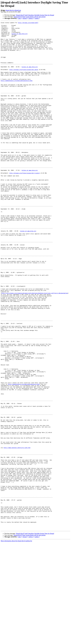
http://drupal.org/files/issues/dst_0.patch (25, 203)
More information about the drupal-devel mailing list (16, 642)
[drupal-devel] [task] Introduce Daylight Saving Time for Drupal (35, 15)
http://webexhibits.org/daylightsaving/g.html (17, 92)
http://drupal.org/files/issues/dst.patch (24, 79)
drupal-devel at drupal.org (13, 10)
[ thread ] (25, 18)
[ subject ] (31, 18)
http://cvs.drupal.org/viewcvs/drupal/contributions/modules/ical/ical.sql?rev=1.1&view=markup (35, 347)
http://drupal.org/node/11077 (28, 23)
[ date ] (20, 18)
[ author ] (37, 18)
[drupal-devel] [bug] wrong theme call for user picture (30, 17)
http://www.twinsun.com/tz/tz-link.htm (17, 533)
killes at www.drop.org (20, 36)
